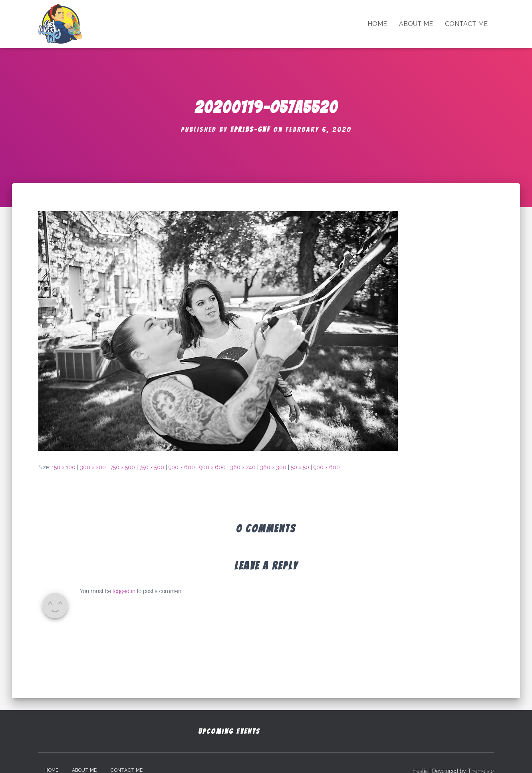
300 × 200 (93, 467)
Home (377, 24)
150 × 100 (64, 467)
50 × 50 (300, 467)
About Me (416, 24)
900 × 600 (182, 467)
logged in (124, 591)
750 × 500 (123, 467)
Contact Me (466, 24)
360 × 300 (273, 467)
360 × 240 (243, 467)
